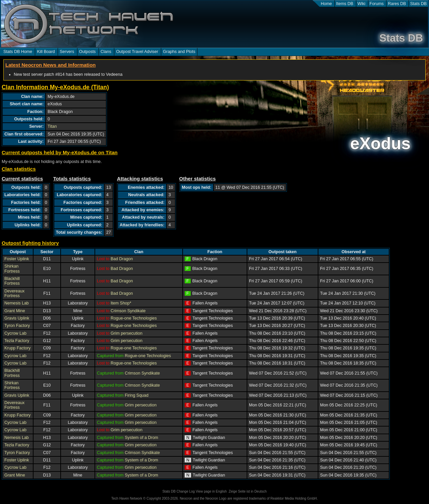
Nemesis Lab (17, 303)
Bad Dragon (122, 259)
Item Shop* (121, 303)
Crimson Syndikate (128, 311)
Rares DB (397, 4)
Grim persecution (127, 333)
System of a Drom (141, 438)
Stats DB (418, 4)
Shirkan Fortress (12, 269)
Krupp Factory (17, 348)
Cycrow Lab (15, 333)
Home (326, 4)
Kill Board (46, 52)
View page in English (211, 491)
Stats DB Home (18, 52)
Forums (377, 4)
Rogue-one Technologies (134, 318)
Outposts (87, 52)
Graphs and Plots (179, 52)
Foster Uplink (17, 259)
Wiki (362, 4)
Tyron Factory (17, 326)
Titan (52, 126)
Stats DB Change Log (178, 491)
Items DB (345, 4)
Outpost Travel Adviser (137, 52)
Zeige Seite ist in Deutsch (248, 491)
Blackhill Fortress (12, 281)
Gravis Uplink (17, 318)
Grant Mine (15, 311)
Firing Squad (137, 395)
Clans (106, 52)
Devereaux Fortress (14, 293)
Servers (67, 52)
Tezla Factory (17, 341)
